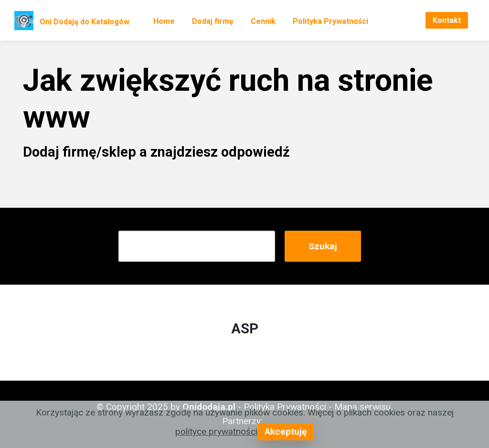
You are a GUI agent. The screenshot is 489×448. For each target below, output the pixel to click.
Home (164, 21)
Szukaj (323, 246)
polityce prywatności (216, 432)
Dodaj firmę (213, 21)
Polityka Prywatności (330, 21)
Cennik (263, 21)
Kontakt (447, 20)
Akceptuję (286, 432)
